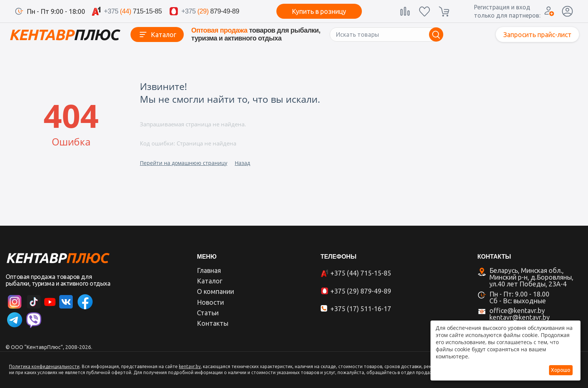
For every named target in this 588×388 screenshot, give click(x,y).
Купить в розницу (319, 11)
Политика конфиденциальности (44, 366)
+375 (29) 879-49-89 (361, 291)
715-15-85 (133, 11)
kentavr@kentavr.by (520, 317)
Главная (209, 270)
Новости (210, 302)
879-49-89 (210, 11)
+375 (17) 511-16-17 (361, 309)
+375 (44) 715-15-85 (361, 273)
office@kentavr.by (517, 310)
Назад (242, 163)
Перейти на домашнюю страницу (184, 163)
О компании (215, 291)
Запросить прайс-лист (537, 34)
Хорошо (561, 370)
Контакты (213, 323)
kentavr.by (190, 366)
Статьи (208, 313)
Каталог (163, 34)
